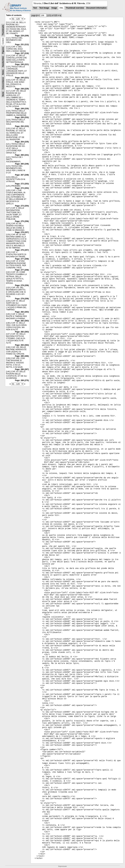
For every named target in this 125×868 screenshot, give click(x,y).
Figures (3, 50)
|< (37, 15)
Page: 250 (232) (22, 117)
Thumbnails (3, 30)
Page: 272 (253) (22, 184)
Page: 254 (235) (22, 142)
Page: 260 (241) (22, 155)
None (3, 94)
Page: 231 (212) (22, 45)
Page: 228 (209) (22, 36)
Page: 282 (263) (22, 312)
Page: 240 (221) (22, 64)
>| (60, 15)
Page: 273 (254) (22, 206)
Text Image (44, 8)
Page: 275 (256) (22, 221)
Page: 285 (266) (22, 356)
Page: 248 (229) (22, 89)
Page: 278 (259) (22, 285)
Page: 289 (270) (22, 380)
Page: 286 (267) (22, 369)
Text (35, 8)
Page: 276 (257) (22, 232)
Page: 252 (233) (22, 126)
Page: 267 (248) (22, 175)
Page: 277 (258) (22, 259)
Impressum (62, 866)
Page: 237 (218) (22, 53)
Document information (96, 8)
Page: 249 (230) (22, 109)
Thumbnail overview (75, 8)
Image (54, 8)
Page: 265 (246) (22, 164)
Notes (3, 72)
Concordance (3, 83)
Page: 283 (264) (22, 345)
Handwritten (3, 62)
